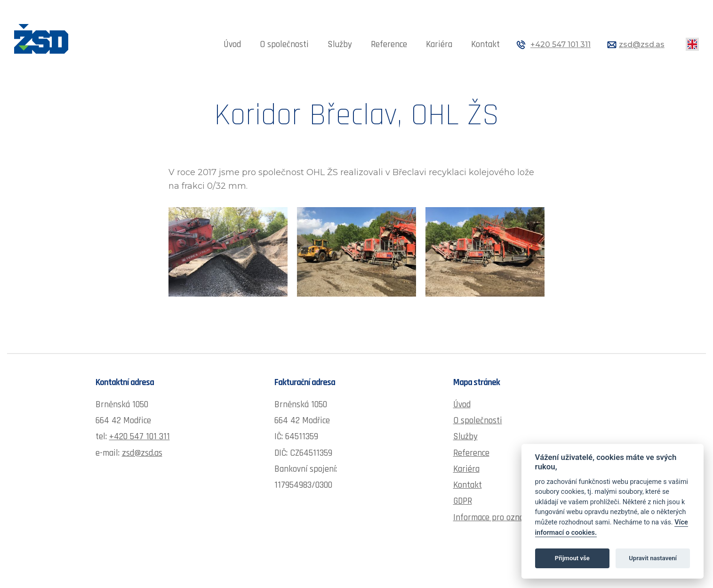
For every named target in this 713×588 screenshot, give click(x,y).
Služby (340, 44)
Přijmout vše (572, 558)
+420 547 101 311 (561, 44)
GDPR (463, 501)
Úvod (232, 44)
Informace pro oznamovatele (505, 518)
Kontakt (485, 44)
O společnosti (284, 44)
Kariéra (439, 44)
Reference (389, 44)
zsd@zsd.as (642, 44)
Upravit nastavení (653, 558)
